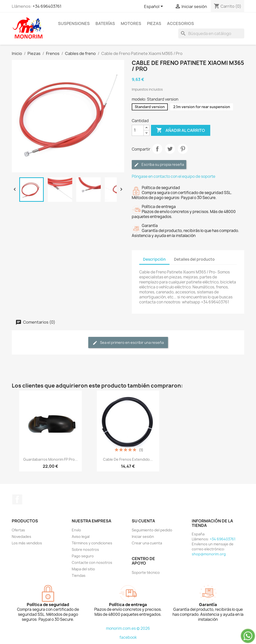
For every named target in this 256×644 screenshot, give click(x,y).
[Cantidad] (138, 130)
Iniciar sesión (143, 537)
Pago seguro (83, 556)
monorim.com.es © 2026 (128, 628)
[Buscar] (211, 33)
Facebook (17, 499)
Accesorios (180, 23)
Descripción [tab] (154, 259)
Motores (131, 23)
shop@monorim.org (209, 554)
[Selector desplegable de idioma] (154, 7)
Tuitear (170, 149)
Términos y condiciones (92, 543)
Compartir (157, 149)
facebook (128, 637)
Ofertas (18, 530)
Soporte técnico (146, 572)
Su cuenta (143, 521)
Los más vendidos (27, 543)
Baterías (105, 23)
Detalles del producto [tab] (194, 259)
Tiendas (79, 575)
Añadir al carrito (181, 130)
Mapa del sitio (83, 569)
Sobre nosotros (85, 549)
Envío (76, 530)
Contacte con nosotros (92, 562)
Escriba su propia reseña (159, 165)
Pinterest (183, 149)
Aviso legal (81, 537)
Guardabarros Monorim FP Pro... (50, 459)
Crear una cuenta (147, 543)
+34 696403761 (47, 6)
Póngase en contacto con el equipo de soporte (173, 176)
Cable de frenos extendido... (128, 459)
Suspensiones (74, 23)
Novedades (21, 537)
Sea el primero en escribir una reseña (128, 343)
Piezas (154, 23)
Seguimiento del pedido (152, 530)
